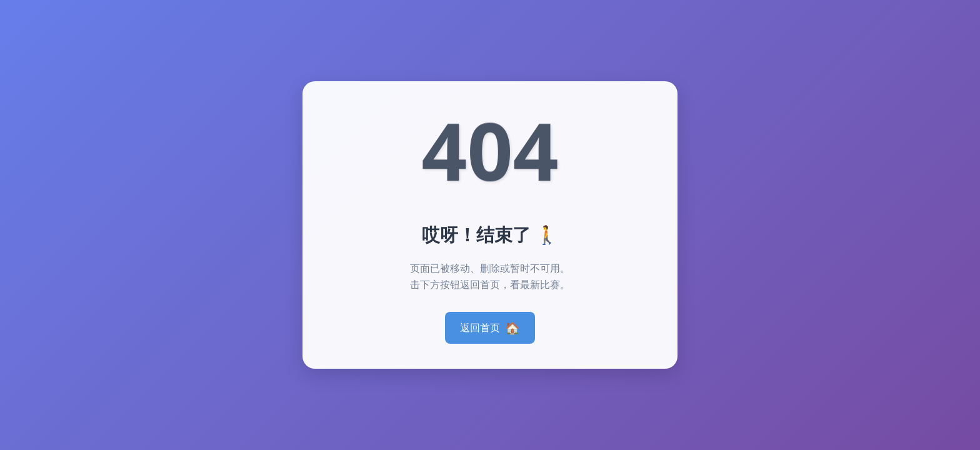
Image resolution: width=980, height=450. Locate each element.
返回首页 (490, 328)
